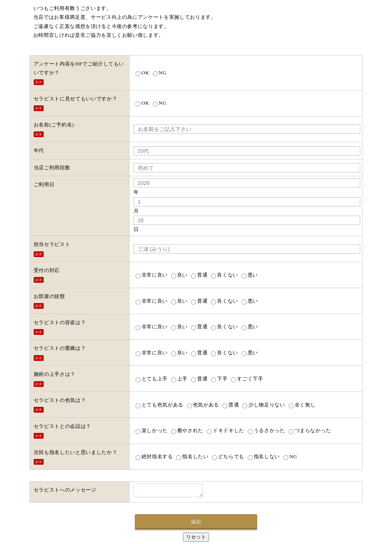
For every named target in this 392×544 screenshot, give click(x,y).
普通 (199, 275)
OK (142, 73)
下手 (219, 379)
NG (160, 73)
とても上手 (152, 379)
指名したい (192, 456)
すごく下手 (247, 379)
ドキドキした (225, 430)
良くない (225, 275)
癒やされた (187, 430)
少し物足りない (264, 405)
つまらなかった (310, 430)
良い (179, 275)
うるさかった (266, 430)
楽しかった (152, 430)
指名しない (264, 456)
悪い (250, 275)
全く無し (302, 405)
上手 (179, 379)
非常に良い (152, 275)
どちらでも (228, 456)
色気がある (203, 405)
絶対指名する (154, 456)
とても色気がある (159, 405)
